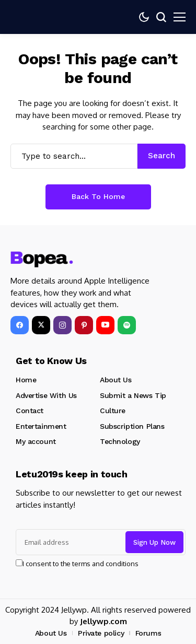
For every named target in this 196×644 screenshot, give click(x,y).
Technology (120, 441)
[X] (41, 325)
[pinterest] (84, 325)
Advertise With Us (46, 395)
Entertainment (41, 426)
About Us (116, 380)
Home (26, 380)
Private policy (101, 633)
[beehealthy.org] (42, 260)
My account (36, 441)
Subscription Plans (132, 426)
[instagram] (62, 325)
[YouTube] (105, 325)
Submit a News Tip (133, 395)
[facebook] (20, 325)
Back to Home (98, 196)
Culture (113, 411)
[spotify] (127, 325)
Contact (30, 411)
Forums (148, 633)
